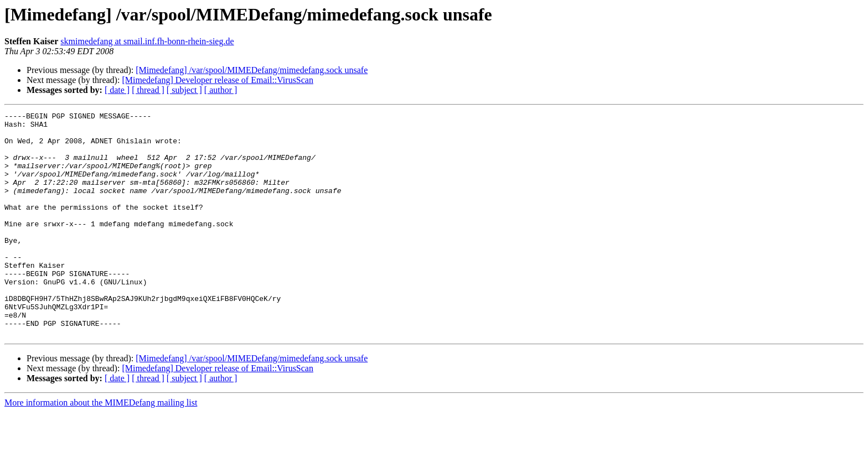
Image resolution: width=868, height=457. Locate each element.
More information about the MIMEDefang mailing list (101, 447)
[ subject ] (184, 90)
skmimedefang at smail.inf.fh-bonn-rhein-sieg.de (147, 41)
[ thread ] (148, 90)
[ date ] (117, 90)
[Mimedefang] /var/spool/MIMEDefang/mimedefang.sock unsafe (252, 70)
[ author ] (221, 90)
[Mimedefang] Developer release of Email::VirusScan (218, 80)
